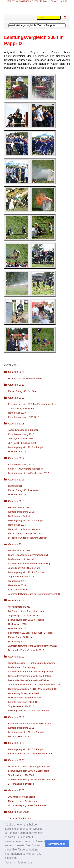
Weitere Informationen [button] (19, 863)
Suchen (65, 18)
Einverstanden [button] (57, 844)
